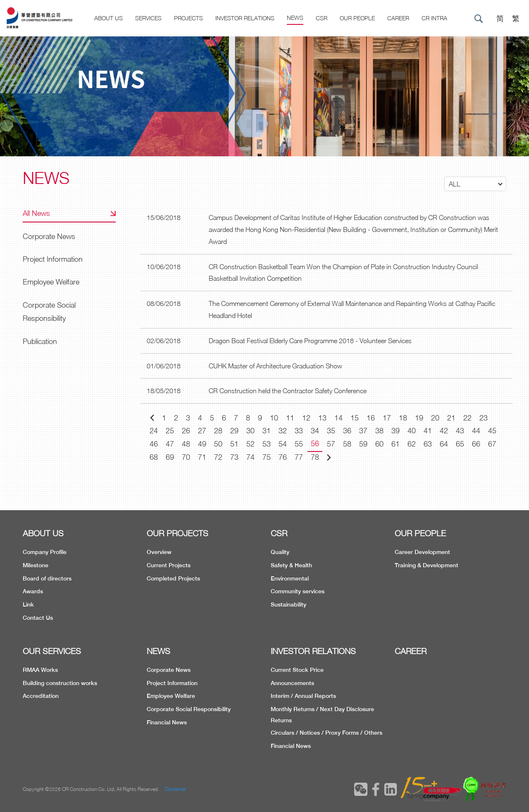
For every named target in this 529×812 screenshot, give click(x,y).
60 (379, 444)
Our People (357, 18)
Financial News (167, 722)
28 (218, 431)
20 (435, 418)
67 (492, 444)
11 (290, 418)
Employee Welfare (51, 282)
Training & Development (427, 565)
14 (338, 418)
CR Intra (434, 18)
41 (428, 431)
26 (186, 431)
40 (412, 431)
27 (202, 431)
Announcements (292, 683)
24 (154, 431)
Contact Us (38, 618)
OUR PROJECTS (178, 533)
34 (315, 431)
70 (186, 457)
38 (379, 431)
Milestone (36, 565)
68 (154, 457)
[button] (475, 184)
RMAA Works (40, 670)
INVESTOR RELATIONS (313, 651)
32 (283, 431)
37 (363, 431)
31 (267, 431)
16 (371, 418)
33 (299, 431)
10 (274, 418)
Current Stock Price (297, 670)
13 (322, 418)
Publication (40, 341)
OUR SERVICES (52, 651)
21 (451, 418)
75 (267, 457)
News (295, 18)
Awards (33, 591)
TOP (489, 750)
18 (403, 418)
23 (484, 418)
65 (460, 444)
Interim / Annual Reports (303, 696)
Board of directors (47, 578)
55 (299, 444)
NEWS (158, 651)
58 (347, 444)
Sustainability (288, 604)
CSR (322, 18)
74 (250, 457)
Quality (280, 552)
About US (108, 18)
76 (283, 457)
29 (234, 431)
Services (148, 18)
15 (355, 418)
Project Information (53, 259)
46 (154, 444)
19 (419, 418)
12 (306, 418)
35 (331, 431)
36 (347, 431)
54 (283, 444)
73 (234, 457)
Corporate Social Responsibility (49, 312)
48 (186, 444)
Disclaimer (175, 789)
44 (476, 431)
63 (428, 444)
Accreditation (41, 696)
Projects (188, 18)
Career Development (422, 552)
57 (331, 444)
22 (467, 418)
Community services (298, 591)
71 (202, 457)
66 (476, 444)
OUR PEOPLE (420, 533)
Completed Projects (173, 578)
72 (218, 457)
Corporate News (49, 236)
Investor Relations (245, 18)
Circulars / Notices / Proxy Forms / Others (326, 733)
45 (492, 431)
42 (444, 431)
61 (396, 444)
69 (170, 457)
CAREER (398, 18)
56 (315, 443)
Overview (159, 552)
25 (170, 431)
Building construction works (60, 683)
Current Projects (169, 565)
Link (28, 604)
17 (387, 418)
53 (267, 444)
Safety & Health (291, 565)
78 (315, 457)
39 (396, 431)
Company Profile (45, 552)
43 (460, 431)
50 (218, 444)
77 (299, 457)
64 (444, 444)
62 (412, 444)
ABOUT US (43, 533)
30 (250, 431)
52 (250, 444)
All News (36, 213)
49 (202, 444)
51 (234, 444)
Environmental (290, 578)
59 (363, 444)
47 (170, 444)
